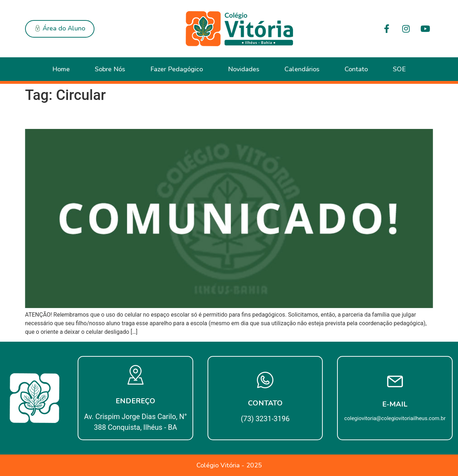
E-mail (395, 404)
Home (61, 69)
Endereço (135, 401)
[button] (60, 29)
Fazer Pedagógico (177, 69)
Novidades (244, 69)
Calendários (302, 69)
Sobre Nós (110, 69)
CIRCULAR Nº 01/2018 (83, 116)
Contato (356, 69)
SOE (399, 69)
